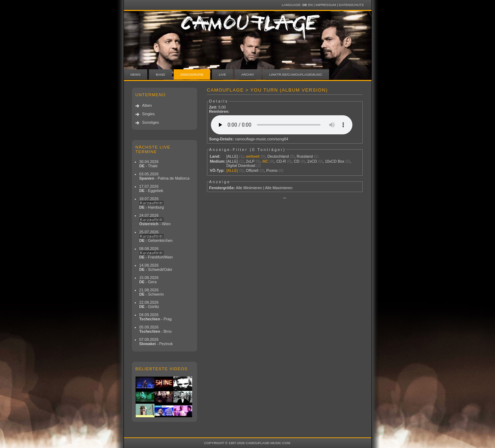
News (136, 74)
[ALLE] (232, 156)
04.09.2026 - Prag (156, 317)
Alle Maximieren (279, 188)
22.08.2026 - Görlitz (149, 304)
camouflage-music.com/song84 (262, 139)
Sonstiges (151, 122)
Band (160, 74)
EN (310, 5)
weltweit (253, 156)
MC (266, 161)
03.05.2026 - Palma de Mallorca (165, 176)
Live (222, 74)
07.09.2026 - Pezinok (156, 342)
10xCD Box (335, 161)
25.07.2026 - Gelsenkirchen (156, 236)
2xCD (312, 161)
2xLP (250, 161)
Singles (149, 114)
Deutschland (278, 156)
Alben (147, 105)
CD (297, 161)
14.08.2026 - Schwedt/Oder (156, 267)
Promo (272, 170)
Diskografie (192, 74)
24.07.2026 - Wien (155, 220)
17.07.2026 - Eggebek (151, 188)
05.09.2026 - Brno (156, 329)
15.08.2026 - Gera (149, 280)
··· (285, 198)
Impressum (326, 5)
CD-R (281, 161)
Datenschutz (351, 5)
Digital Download (241, 165)
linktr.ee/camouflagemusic (296, 74)
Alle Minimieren (249, 188)
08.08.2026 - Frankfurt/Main (156, 253)
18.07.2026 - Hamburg (152, 203)
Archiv (248, 74)
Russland (305, 156)
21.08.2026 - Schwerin (152, 292)
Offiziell (252, 170)
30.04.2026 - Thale (149, 164)
